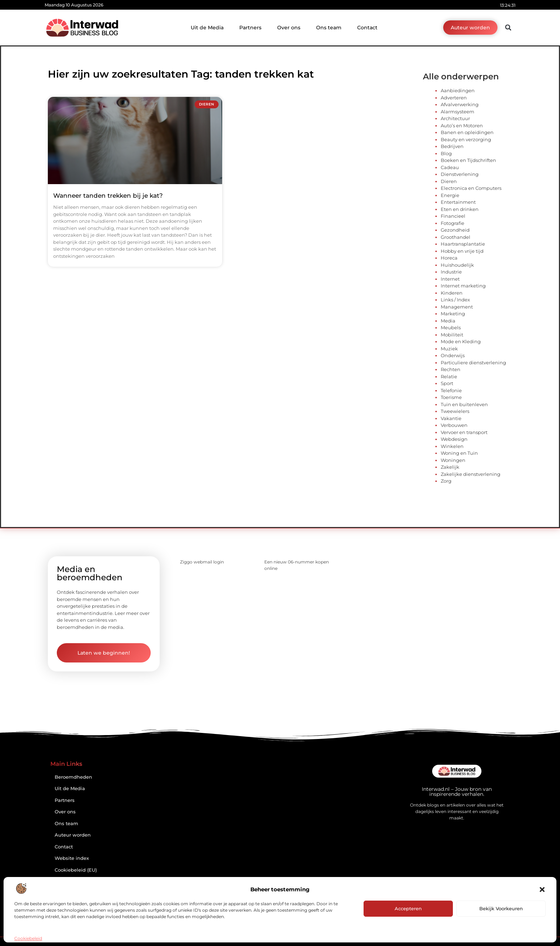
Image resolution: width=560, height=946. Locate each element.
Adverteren (454, 98)
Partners (250, 28)
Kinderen (452, 293)
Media (448, 321)
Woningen (453, 460)
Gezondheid (455, 230)
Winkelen (452, 446)
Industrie (451, 272)
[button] (542, 890)
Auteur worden (73, 835)
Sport (447, 383)
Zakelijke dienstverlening (471, 474)
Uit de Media (207, 28)
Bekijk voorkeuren (501, 908)
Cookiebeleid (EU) (76, 870)
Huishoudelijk (457, 265)
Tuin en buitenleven (464, 404)
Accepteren (408, 908)
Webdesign (454, 439)
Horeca (449, 258)
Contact (367, 28)
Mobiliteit (452, 335)
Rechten (451, 369)
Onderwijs (453, 355)
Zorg (446, 481)
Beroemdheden (73, 777)
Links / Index (455, 300)
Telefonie (451, 390)
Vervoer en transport (464, 432)
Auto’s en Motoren (462, 125)
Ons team (329, 28)
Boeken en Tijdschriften (468, 160)
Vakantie (451, 418)
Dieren (449, 181)
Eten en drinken (460, 209)
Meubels (451, 327)
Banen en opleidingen (467, 132)
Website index (72, 858)
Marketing (453, 314)
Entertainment (458, 202)
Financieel (453, 216)
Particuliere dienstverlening (473, 363)
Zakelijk (450, 467)
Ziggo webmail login (202, 562)
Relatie (449, 376)
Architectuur (455, 118)
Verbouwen (454, 425)
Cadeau (450, 167)
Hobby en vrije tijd (462, 251)
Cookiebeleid (28, 938)
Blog (446, 153)
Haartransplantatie (463, 244)
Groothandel (456, 237)
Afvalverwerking (460, 104)
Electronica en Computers (471, 188)
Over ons (289, 28)
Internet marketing (463, 286)
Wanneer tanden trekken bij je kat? (108, 196)
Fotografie (452, 223)
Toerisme (451, 397)
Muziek (449, 349)
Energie (450, 195)
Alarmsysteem (457, 112)
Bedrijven (452, 146)
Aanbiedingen (458, 90)
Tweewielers (455, 411)
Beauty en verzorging (466, 139)
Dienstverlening (460, 174)
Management (457, 307)
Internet (450, 279)
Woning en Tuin (459, 453)
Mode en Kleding (461, 341)
